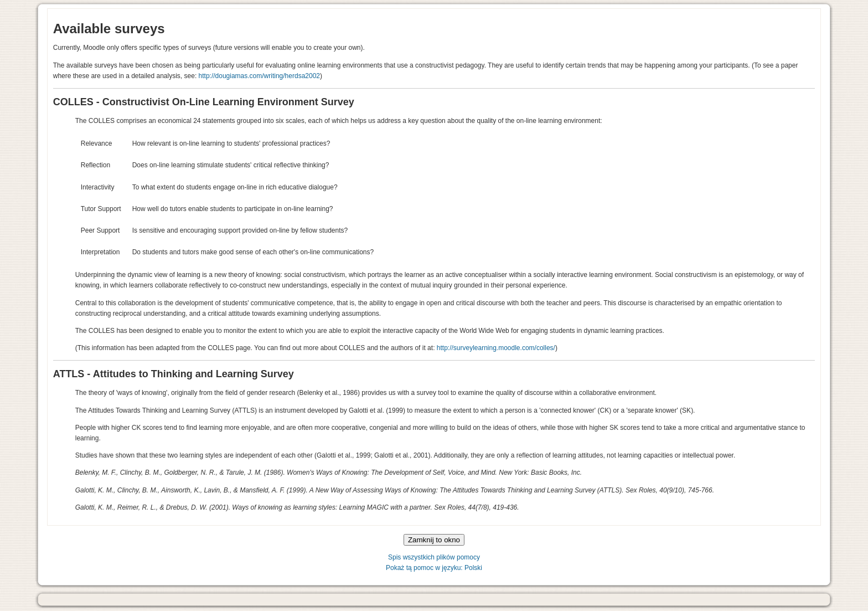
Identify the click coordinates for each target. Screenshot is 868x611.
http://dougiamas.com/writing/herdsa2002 (259, 76)
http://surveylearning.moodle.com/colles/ (496, 348)
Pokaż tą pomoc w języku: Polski (434, 568)
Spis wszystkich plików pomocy (434, 557)
